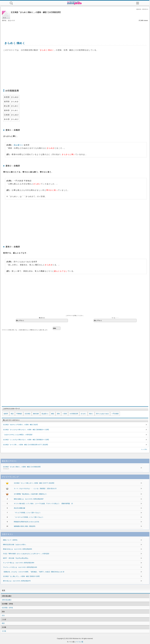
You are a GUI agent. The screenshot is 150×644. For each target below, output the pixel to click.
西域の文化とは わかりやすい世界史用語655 (17, 549)
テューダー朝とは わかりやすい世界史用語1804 (19, 563)
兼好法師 (36, 414)
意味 (58, 414)
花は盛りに (18, 145)
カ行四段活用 (74, 414)
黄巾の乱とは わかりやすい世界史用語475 (17, 581)
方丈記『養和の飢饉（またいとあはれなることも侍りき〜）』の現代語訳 (26, 554)
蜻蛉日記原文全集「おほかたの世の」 (15, 545)
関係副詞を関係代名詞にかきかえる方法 (26, 522)
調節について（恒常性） (11, 540)
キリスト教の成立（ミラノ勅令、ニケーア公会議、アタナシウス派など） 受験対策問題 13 (43, 504)
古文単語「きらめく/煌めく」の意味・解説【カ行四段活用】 (67, 468)
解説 (53, 414)
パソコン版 (79, 642)
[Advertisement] (75, 29)
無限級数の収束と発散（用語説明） (25, 526)
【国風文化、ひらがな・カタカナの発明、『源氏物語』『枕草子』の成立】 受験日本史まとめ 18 (34, 572)
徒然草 (6, 414)
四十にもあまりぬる (102, 414)
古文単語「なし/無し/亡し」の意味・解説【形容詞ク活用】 (22, 576)
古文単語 (28, 414)
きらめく (84, 414)
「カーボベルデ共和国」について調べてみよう (29, 517)
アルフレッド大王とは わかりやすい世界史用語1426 (20, 567)
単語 (12, 414)
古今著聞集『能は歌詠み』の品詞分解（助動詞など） (31, 494)
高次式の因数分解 (19, 508)
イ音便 (65, 414)
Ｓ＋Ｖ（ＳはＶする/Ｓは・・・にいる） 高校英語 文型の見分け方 (35, 489)
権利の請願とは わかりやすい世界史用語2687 (29, 499)
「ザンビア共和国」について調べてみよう (27, 513)
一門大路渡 (115, 414)
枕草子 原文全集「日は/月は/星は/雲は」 (16, 558)
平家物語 (19, 414)
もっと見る (144, 449)
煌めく (91, 414)
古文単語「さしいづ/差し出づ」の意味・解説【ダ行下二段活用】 (34, 483)
